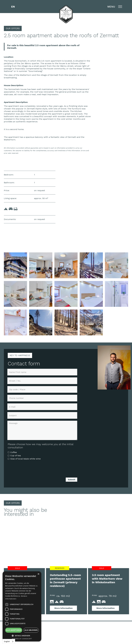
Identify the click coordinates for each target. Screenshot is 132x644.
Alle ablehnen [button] (31, 630)
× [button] (38, 574)
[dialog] (22, 606)
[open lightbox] (15, 265)
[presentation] (27, 470)
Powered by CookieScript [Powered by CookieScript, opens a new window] (22, 639)
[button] (13, 7)
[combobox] (9, 641)
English (7, 641)
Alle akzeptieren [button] (14, 630)
